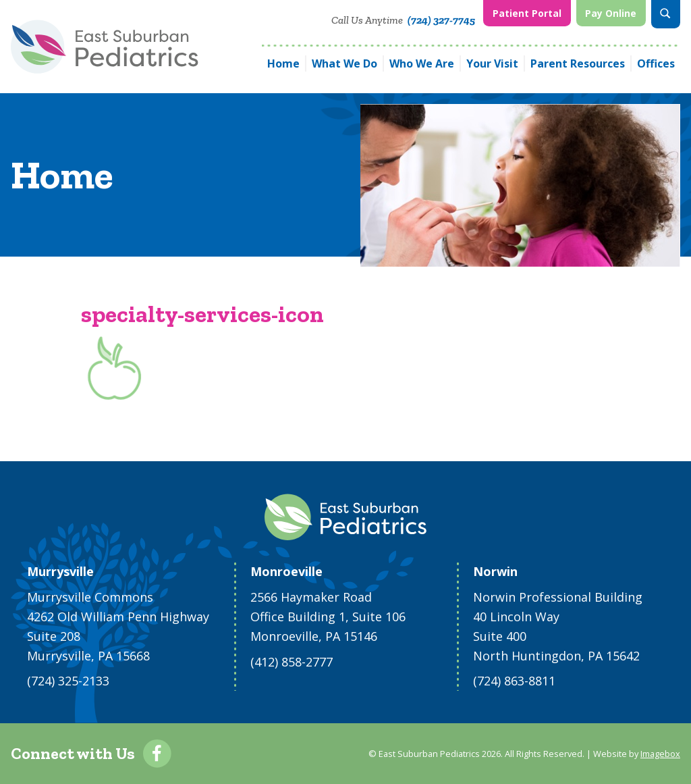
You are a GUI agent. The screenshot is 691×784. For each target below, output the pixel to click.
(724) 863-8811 (514, 681)
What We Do (344, 63)
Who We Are (422, 63)
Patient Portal (527, 13)
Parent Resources (578, 63)
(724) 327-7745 (441, 20)
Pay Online (611, 13)
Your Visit (492, 63)
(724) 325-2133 (68, 681)
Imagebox (660, 754)
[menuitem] (527, 14)
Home (283, 63)
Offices (656, 63)
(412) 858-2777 (292, 662)
